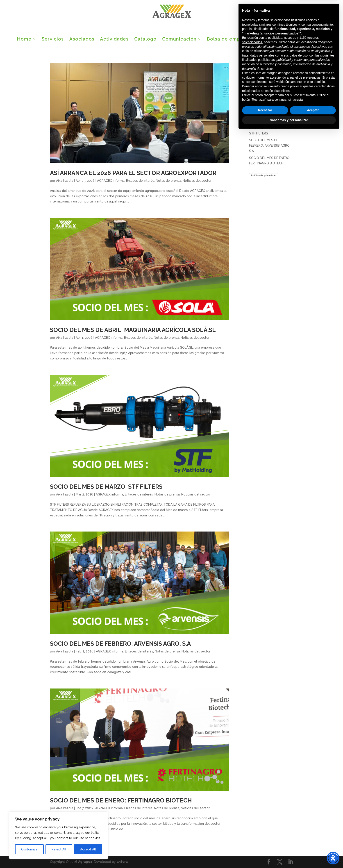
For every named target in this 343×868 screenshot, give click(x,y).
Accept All (88, 849)
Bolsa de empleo (227, 40)
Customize (29, 849)
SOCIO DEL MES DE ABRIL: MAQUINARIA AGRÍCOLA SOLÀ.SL (133, 330)
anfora (122, 862)
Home (24, 40)
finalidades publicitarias (258, 795)
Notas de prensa (168, 181)
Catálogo (145, 40)
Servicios (53, 40)
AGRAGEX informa (111, 181)
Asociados (82, 40)
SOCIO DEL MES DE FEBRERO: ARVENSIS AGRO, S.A (120, 644)
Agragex (85, 862)
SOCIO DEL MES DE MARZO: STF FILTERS (106, 487)
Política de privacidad (264, 175)
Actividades (114, 40)
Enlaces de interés (140, 181)
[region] (59, 835)
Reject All (59, 849)
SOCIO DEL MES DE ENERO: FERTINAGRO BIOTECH (121, 800)
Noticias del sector (197, 181)
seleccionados (252, 778)
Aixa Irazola (65, 181)
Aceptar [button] (313, 846)
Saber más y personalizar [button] (289, 856)
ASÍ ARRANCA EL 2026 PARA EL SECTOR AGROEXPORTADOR (133, 173)
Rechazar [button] (265, 846)
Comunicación (179, 40)
